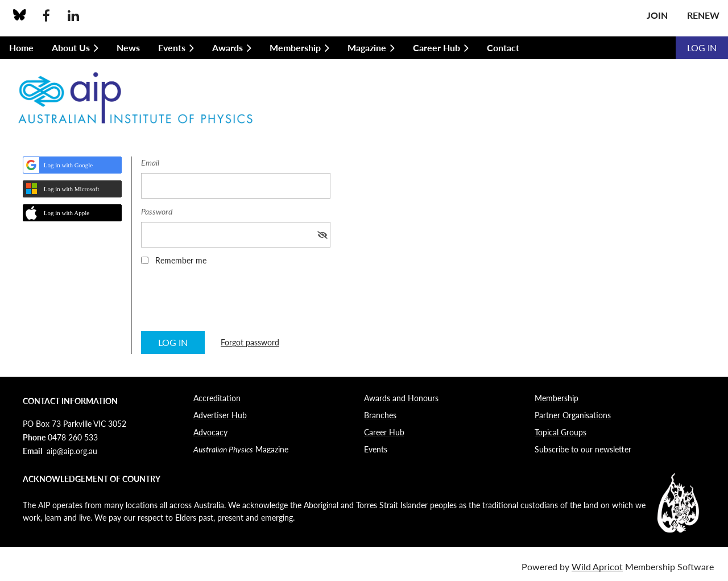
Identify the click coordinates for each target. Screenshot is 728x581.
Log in (702, 48)
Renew (703, 15)
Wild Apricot (597, 566)
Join (657, 15)
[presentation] (227, 302)
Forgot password (250, 342)
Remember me (181, 260)
